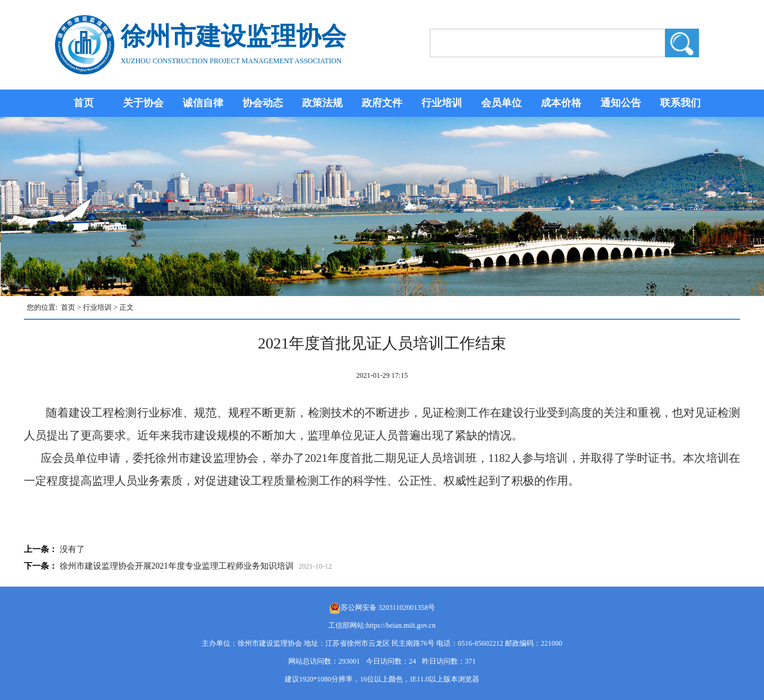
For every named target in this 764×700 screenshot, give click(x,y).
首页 (84, 103)
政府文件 (382, 103)
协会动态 (263, 103)
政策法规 (322, 103)
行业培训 (442, 103)
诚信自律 (203, 103)
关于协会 (143, 103)
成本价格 (561, 103)
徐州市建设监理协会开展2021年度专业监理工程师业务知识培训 (177, 566)
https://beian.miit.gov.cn (401, 625)
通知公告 (621, 103)
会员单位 (501, 103)
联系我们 (680, 103)
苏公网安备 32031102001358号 (388, 608)
